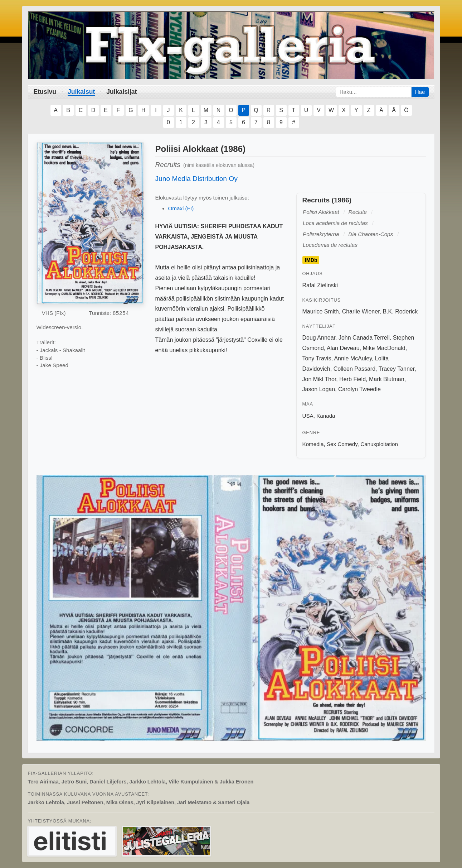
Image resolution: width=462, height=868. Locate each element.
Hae (420, 92)
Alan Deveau (343, 348)
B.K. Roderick (400, 311)
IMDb (311, 260)
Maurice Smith (321, 311)
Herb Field (352, 379)
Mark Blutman (387, 379)
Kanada (326, 416)
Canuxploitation (379, 444)
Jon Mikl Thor (319, 379)
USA (308, 416)
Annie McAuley (353, 358)
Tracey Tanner (397, 369)
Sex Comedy (342, 444)
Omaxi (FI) (181, 208)
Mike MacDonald (384, 348)
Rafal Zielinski (320, 285)
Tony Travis (317, 358)
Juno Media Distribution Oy (196, 179)
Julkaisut (81, 92)
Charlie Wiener (361, 311)
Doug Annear (319, 338)
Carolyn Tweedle (359, 389)
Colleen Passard (354, 369)
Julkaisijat (121, 92)
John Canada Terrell (364, 338)
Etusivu (45, 92)
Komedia (313, 444)
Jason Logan (319, 389)
